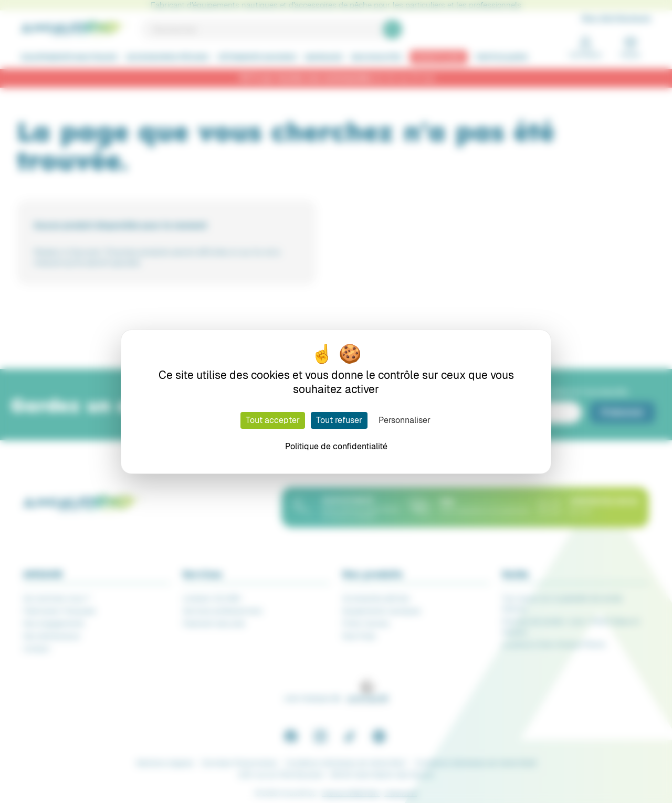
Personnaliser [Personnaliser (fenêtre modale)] (405, 420)
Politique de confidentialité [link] (336, 446)
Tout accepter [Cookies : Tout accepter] (273, 420)
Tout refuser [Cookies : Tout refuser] (339, 420)
